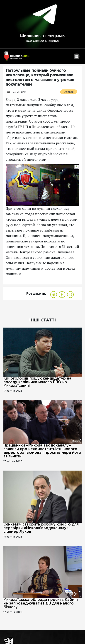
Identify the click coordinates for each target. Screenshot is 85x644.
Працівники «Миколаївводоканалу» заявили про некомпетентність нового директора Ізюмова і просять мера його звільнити (42, 451)
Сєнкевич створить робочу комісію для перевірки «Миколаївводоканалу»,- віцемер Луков (41, 528)
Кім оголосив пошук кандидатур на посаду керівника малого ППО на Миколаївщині (37, 382)
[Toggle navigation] (76, 58)
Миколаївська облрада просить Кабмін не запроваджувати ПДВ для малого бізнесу (41, 603)
